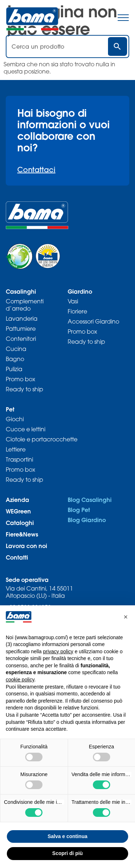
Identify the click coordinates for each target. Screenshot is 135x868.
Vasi (73, 301)
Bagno (15, 359)
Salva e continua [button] (67, 836)
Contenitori (21, 339)
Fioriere (77, 311)
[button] (126, 617)
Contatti (17, 557)
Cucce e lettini (26, 429)
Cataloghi (20, 523)
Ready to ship (24, 389)
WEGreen (18, 511)
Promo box (21, 379)
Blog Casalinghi (90, 500)
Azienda (17, 500)
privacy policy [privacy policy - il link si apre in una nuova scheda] (58, 651)
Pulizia (14, 369)
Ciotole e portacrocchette (42, 439)
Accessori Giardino (93, 321)
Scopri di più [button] (67, 853)
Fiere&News (22, 534)
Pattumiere (21, 329)
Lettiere (16, 449)
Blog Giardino (87, 520)
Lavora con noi (26, 546)
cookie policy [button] (20, 680)
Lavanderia (22, 319)
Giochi (15, 419)
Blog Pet (79, 510)
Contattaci (36, 170)
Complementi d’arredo (25, 305)
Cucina (16, 349)
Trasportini (19, 459)
